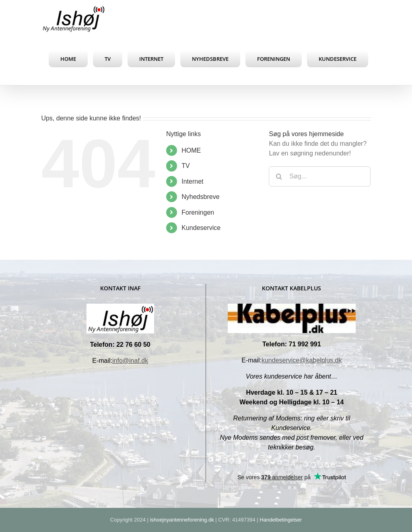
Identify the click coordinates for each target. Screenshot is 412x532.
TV (185, 166)
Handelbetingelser (281, 520)
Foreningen (198, 212)
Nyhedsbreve (200, 197)
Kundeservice (201, 228)
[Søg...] (320, 176)
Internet (192, 181)
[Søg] (279, 176)
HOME (191, 150)
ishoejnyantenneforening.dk (182, 520)
